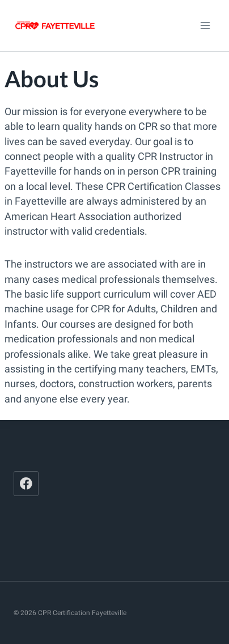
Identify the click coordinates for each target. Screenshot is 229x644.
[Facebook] (26, 484)
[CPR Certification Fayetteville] (55, 26)
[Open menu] (205, 25)
